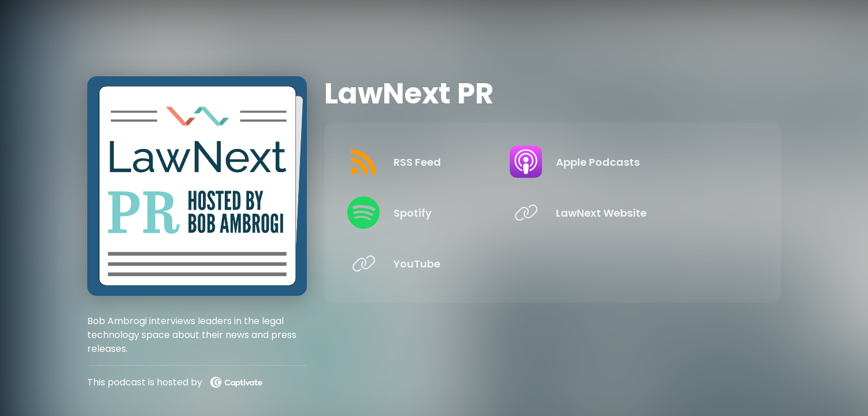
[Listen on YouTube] (443, 263)
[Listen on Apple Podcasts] (653, 162)
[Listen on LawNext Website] (653, 213)
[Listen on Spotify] (443, 213)
